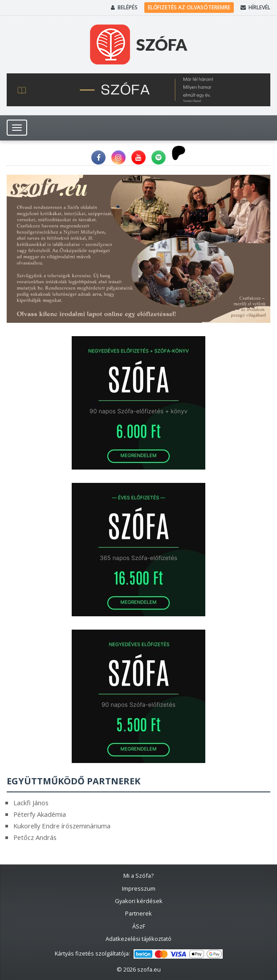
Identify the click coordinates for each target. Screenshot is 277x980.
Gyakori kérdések (139, 901)
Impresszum (139, 888)
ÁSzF (139, 926)
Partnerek (138, 913)
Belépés (124, 8)
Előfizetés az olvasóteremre (189, 7)
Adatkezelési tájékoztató (138, 939)
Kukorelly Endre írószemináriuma (62, 826)
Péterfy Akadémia (40, 814)
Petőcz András (35, 837)
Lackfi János (31, 803)
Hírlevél (255, 8)
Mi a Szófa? (138, 876)
